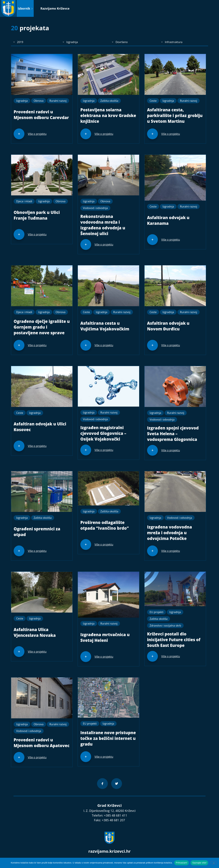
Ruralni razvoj (58, 101)
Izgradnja (22, 101)
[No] (214, 863)
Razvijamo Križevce (55, 8)
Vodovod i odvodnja (95, 208)
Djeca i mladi (24, 201)
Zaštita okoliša (109, 101)
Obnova (39, 101)
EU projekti (157, 612)
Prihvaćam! (182, 863)
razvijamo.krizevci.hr (110, 851)
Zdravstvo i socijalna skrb (165, 626)
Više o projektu (37, 134)
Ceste (153, 101)
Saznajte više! (199, 863)
